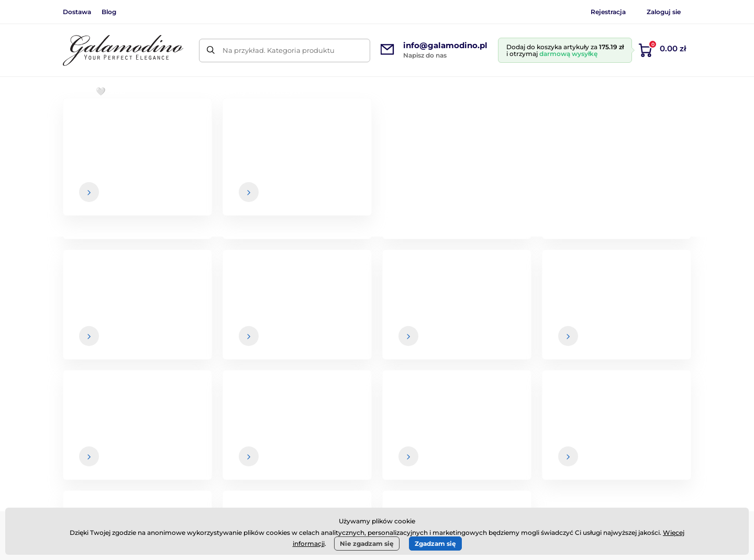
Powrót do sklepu (377, 268)
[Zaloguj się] (663, 326)
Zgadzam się (435, 544)
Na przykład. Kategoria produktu (279, 50)
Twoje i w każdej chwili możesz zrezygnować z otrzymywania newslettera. (526, 347)
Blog (109, 12)
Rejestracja (608, 12)
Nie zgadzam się (367, 544)
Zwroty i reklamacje (435, 461)
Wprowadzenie (87, 123)
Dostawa (77, 12)
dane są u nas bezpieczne (434, 347)
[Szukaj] (211, 51)
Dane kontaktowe (655, 440)
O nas (634, 419)
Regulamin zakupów (437, 419)
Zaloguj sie (664, 12)
